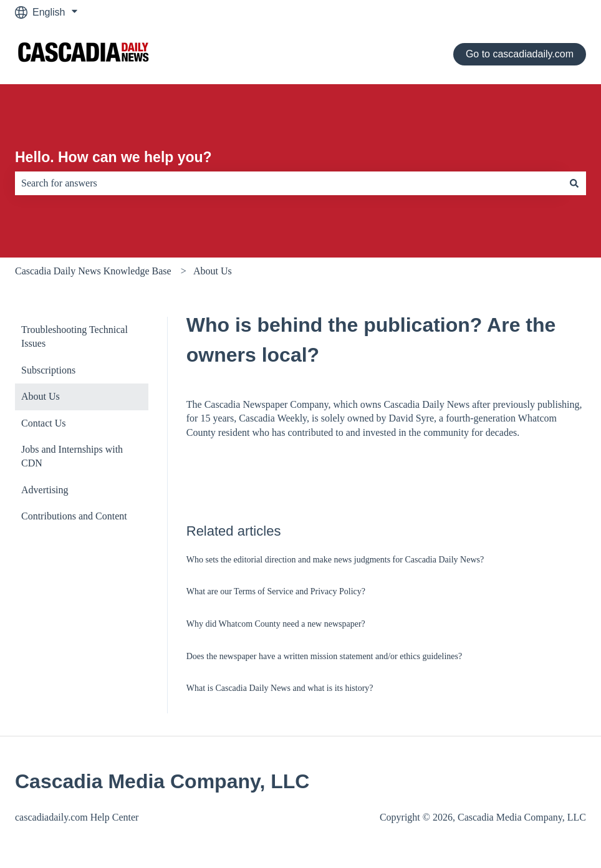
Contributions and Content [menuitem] (74, 516)
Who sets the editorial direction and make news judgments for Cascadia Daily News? (335, 560)
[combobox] (289, 183)
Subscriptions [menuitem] (48, 370)
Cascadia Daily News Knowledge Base (93, 271)
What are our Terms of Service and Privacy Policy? (276, 591)
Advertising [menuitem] (45, 490)
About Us (213, 271)
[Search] (574, 183)
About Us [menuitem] (41, 396)
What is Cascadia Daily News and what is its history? (280, 688)
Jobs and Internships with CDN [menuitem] (72, 456)
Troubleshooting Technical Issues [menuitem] (75, 336)
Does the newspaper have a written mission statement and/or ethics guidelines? (324, 656)
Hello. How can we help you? (113, 157)
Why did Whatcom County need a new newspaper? (276, 624)
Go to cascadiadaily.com (520, 54)
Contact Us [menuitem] (44, 423)
